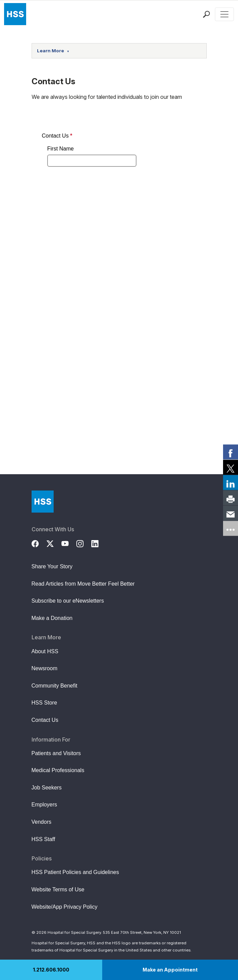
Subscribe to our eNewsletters (68, 601)
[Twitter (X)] (54, 543)
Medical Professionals (58, 770)
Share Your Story (52, 566)
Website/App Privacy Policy (65, 907)
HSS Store (44, 703)
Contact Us (45, 720)
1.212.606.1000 (51, 970)
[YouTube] (69, 543)
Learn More (53, 51)
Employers (44, 805)
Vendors (42, 822)
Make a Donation (52, 618)
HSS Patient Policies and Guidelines (75, 872)
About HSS (45, 651)
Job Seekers (47, 788)
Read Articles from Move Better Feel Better (83, 584)
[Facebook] (39, 543)
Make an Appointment (170, 970)
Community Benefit (54, 686)
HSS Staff (43, 839)
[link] (231, 452)
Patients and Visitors (56, 753)
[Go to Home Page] (43, 502)
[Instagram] (84, 543)
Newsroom (44, 668)
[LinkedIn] (99, 543)
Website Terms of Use (58, 889)
